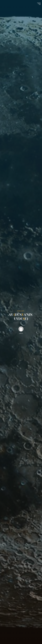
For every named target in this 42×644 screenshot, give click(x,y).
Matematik (21, 311)
